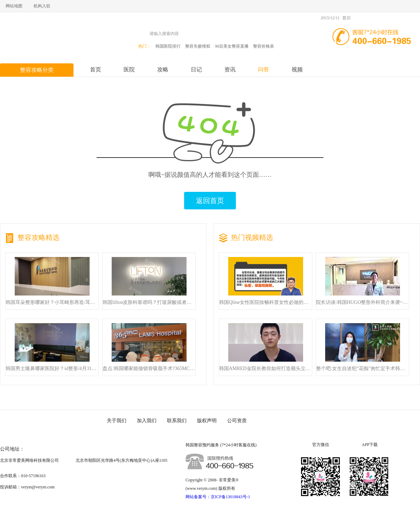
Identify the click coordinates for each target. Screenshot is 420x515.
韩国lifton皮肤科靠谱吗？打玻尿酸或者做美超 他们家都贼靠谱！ (149, 302)
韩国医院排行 (168, 46)
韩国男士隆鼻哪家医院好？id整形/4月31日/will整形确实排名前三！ (52, 369)
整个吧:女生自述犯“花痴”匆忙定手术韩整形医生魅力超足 (362, 369)
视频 (297, 69)
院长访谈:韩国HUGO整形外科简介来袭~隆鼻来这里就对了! (362, 302)
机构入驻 (42, 6)
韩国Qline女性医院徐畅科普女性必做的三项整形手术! (265, 302)
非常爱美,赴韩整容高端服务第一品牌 (44, 37)
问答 (264, 69)
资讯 (230, 69)
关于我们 (117, 421)
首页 (96, 69)
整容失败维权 (198, 46)
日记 (196, 69)
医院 (129, 69)
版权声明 (207, 421)
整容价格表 (264, 46)
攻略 (163, 69)
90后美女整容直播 (232, 46)
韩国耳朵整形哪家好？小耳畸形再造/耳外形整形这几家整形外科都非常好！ (52, 302)
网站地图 (14, 6)
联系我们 (177, 421)
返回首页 (210, 201)
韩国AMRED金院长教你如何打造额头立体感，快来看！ (265, 369)
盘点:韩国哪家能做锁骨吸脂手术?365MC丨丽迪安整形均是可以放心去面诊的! (149, 369)
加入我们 (147, 421)
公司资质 (237, 421)
